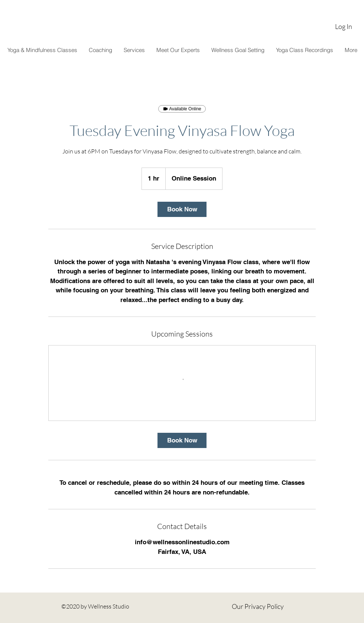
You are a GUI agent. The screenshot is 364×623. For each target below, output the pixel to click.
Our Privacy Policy (258, 606)
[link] (182, 209)
